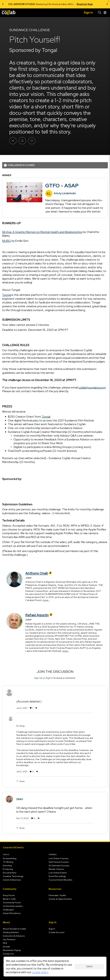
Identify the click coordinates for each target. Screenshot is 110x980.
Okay (89, 967)
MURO (7, 241)
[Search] (100, 13)
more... (46, 600)
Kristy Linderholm (65, 193)
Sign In (50, 678)
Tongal (7, 295)
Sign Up (38, 678)
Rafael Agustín (39, 615)
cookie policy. (40, 972)
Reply (22, 781)
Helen (20, 799)
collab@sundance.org (92, 387)
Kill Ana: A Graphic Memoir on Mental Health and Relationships (42, 232)
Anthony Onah (39, 573)
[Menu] (105, 13)
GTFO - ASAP (62, 186)
